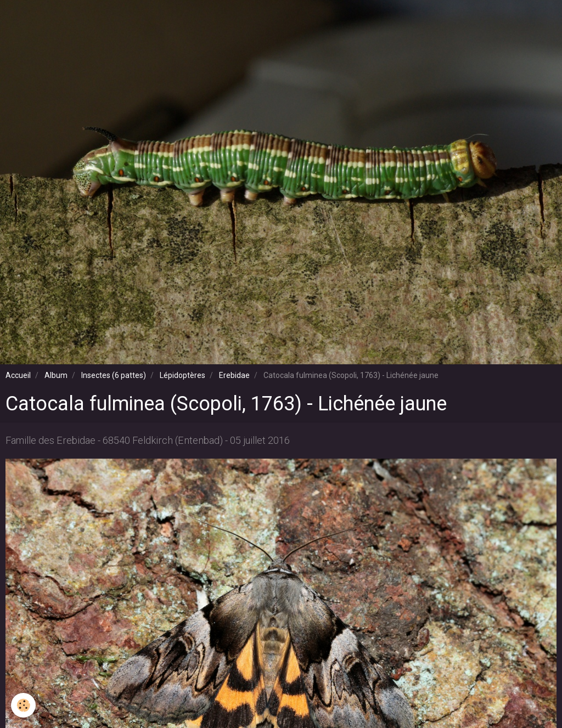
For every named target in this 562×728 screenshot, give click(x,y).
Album (56, 375)
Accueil (18, 375)
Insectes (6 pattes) (114, 375)
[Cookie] (23, 705)
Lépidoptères (182, 375)
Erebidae (234, 375)
